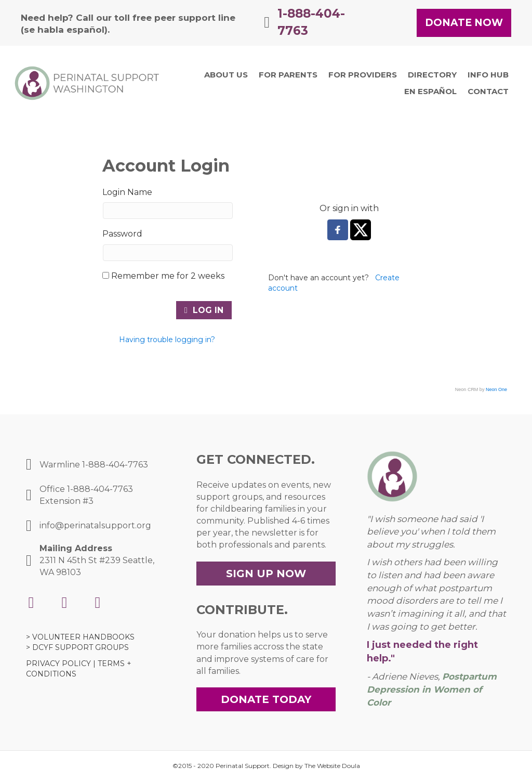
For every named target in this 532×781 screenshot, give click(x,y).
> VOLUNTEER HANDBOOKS (80, 637)
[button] (464, 23)
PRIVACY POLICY (58, 663)
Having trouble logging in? (167, 340)
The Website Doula (332, 766)
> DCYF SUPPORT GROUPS (77, 647)
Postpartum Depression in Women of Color (432, 689)
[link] (226, 75)
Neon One (496, 389)
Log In (204, 310)
